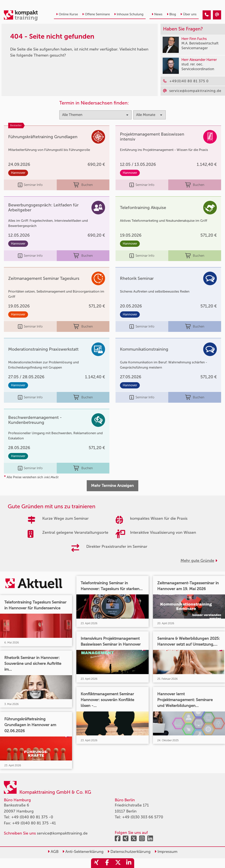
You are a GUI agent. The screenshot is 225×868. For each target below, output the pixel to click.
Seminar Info (30, 185)
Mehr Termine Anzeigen (112, 486)
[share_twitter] (118, 863)
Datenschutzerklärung (129, 852)
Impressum (166, 852)
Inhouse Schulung (129, 14)
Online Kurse (67, 14)
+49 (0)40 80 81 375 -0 (32, 817)
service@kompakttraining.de (62, 833)
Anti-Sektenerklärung (83, 852)
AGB (53, 852)
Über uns (188, 14)
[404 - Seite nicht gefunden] (207, 15)
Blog (171, 14)
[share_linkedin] (129, 863)
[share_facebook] (107, 863)
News (157, 14)
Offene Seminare (96, 14)
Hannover (18, 173)
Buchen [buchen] (83, 185)
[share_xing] (96, 863)
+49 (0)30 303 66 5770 (143, 817)
